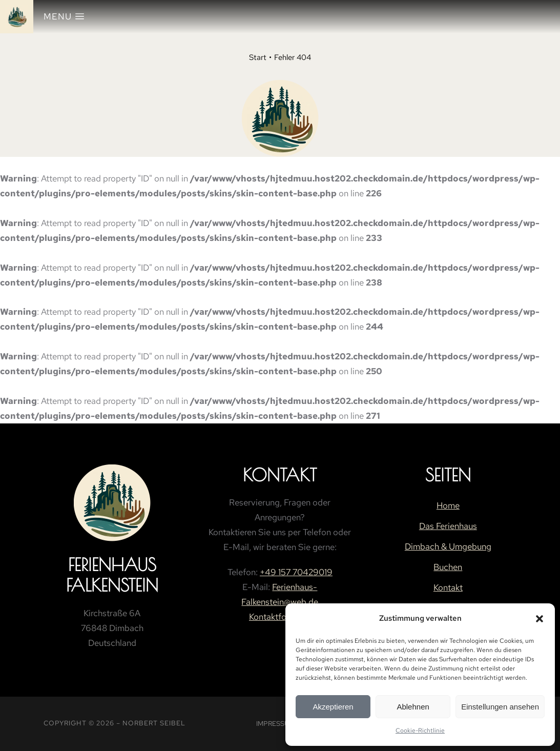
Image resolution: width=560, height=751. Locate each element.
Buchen (448, 567)
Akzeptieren (333, 707)
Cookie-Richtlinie (420, 730)
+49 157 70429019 (296, 572)
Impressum (275, 724)
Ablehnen (413, 707)
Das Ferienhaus (448, 526)
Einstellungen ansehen (500, 707)
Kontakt (448, 587)
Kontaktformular (280, 617)
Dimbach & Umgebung (448, 546)
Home (448, 505)
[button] (540, 619)
